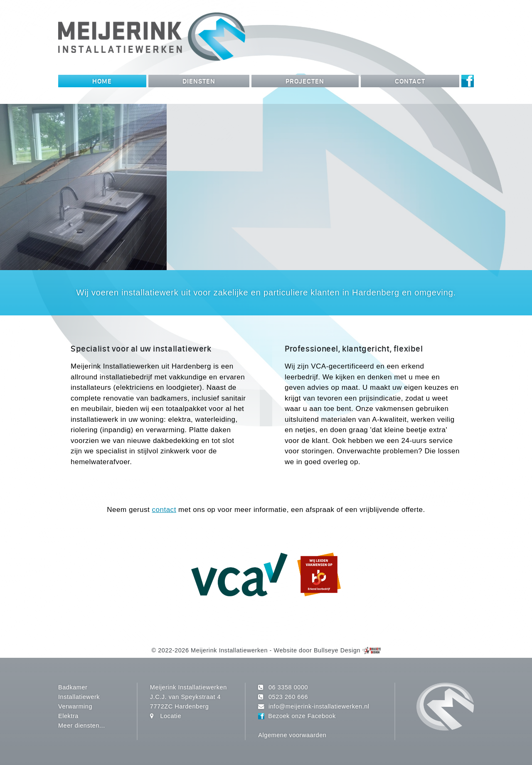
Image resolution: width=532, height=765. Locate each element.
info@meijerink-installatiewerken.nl (319, 706)
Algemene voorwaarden (292, 735)
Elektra (68, 716)
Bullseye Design (337, 650)
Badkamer (73, 687)
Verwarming (75, 706)
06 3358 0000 (288, 687)
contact (164, 510)
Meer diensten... (82, 726)
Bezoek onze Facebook (302, 716)
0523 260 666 (288, 697)
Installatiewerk (79, 697)
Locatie (171, 716)
